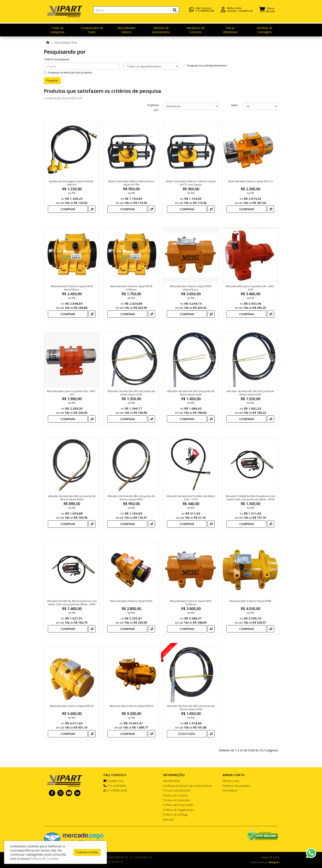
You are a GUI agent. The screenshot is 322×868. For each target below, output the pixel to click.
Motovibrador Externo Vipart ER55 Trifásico (191, 603)
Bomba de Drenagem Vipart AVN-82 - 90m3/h (72, 183)
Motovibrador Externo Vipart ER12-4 (250, 181)
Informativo (230, 790)
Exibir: (235, 105)
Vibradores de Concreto (196, 30)
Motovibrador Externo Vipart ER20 (131, 601)
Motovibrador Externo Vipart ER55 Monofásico (191, 288)
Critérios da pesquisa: (57, 59)
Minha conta (231, 781)
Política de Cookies (176, 795)
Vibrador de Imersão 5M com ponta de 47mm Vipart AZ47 (250, 393)
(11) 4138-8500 (115, 786)
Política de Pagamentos (178, 810)
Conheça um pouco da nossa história (187, 786)
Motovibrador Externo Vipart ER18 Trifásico (131, 288)
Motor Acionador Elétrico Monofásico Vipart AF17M (131, 183)
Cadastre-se (246, 12)
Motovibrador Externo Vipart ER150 (72, 706)
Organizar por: (153, 107)
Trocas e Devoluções (177, 790)
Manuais (169, 819)
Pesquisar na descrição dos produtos (68, 73)
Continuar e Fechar (87, 852)
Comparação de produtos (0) (63, 98)
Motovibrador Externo (126, 30)
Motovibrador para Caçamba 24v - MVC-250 (72, 393)
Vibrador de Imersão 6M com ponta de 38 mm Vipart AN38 (72, 498)
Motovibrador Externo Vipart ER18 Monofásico (72, 288)
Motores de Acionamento (161, 30)
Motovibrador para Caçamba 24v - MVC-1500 (250, 288)
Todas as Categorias (57, 30)
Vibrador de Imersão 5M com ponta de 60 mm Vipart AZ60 (191, 708)
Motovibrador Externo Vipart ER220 (131, 706)
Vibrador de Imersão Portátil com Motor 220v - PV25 (191, 498)
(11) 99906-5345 (205, 12)
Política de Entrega (175, 815)
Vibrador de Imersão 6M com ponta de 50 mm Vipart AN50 (131, 498)
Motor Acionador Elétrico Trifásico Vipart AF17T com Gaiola (191, 183)
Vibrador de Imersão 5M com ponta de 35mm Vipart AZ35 (191, 393)
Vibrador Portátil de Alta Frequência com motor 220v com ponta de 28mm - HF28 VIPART (250, 499)
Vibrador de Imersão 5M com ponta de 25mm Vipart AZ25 (131, 393)
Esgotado (187, 734)
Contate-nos (113, 781)
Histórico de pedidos (236, 786)
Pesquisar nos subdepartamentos (205, 66)
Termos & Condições (177, 800)
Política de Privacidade (178, 805)
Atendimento (172, 781)
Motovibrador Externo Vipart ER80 (250, 601)
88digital (274, 862)
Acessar (232, 12)
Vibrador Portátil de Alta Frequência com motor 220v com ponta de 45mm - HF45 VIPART (72, 604)
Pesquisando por (66, 43)
